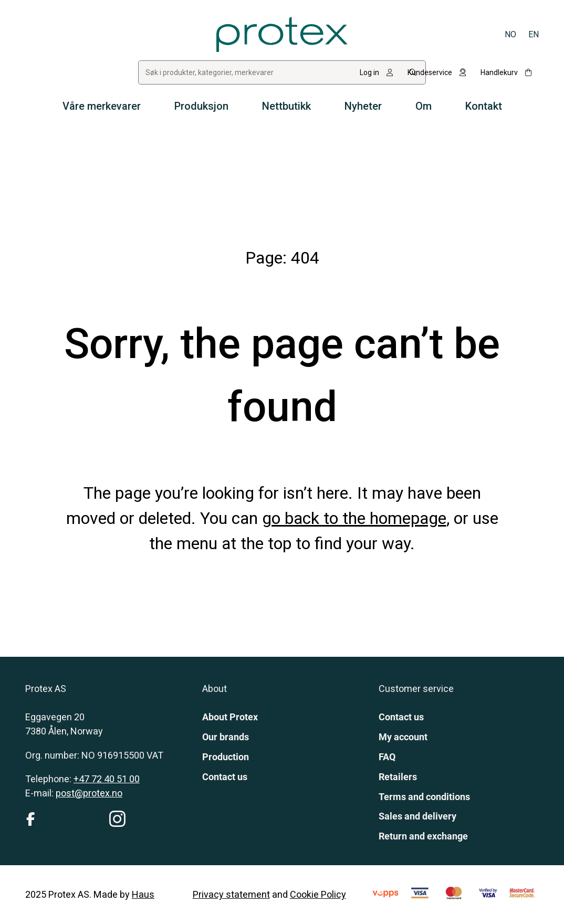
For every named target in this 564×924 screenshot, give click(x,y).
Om (424, 106)
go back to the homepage (354, 518)
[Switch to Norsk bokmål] (510, 34)
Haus (143, 894)
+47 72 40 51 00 (107, 779)
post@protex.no (89, 793)
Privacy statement (231, 894)
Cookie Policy (318, 894)
